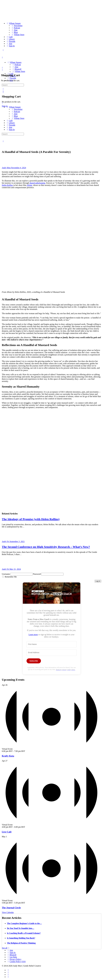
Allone (29, 185)
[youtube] (8, 977)
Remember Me (11, 577)
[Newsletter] (17, 26)
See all (6, 948)
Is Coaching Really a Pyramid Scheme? (24, 933)
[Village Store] (18, 35)
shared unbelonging (37, 183)
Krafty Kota (8, 756)
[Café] (9, 37)
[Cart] (2, 70)
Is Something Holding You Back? (21, 938)
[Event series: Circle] (26, 903)
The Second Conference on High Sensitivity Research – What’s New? (46, 547)
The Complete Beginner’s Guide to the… (24, 923)
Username (6, 574)
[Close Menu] (2, 103)
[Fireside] (11, 41)
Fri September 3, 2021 (16, 541)
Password (37, 574)
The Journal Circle (11, 908)
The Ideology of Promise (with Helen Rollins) (31, 519)
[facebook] (8, 970)
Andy (4, 168)
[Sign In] (10, 46)
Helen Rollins (7, 185)
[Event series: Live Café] (26, 827)
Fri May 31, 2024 (14, 569)
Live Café (7, 832)
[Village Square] (13, 23)
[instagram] (8, 972)
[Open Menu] (2, 57)
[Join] (9, 44)
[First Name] (52, 644)
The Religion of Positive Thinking (21, 943)
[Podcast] (16, 28)
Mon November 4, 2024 (16, 168)
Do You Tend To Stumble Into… (21, 928)
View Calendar (8, 912)
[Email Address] (52, 653)
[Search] (3, 89)
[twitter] (8, 975)
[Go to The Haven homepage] (19, 58)
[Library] (10, 39)
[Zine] (14, 30)
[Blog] (14, 32)
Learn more (33, 635)
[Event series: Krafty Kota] (26, 751)
